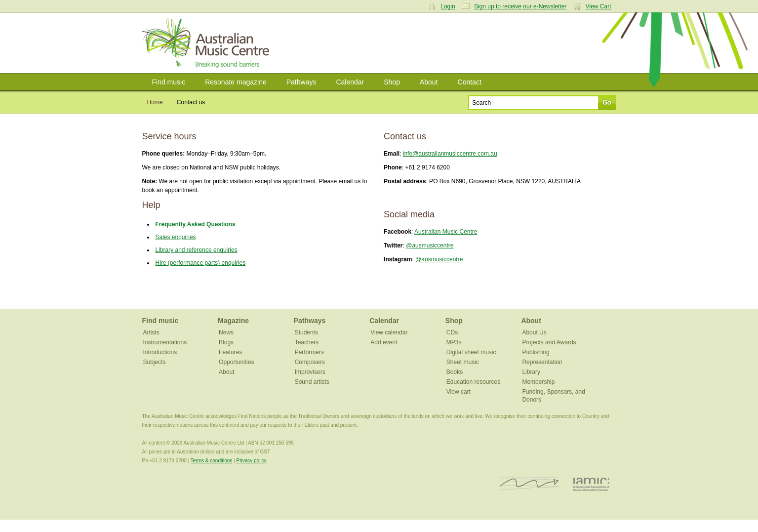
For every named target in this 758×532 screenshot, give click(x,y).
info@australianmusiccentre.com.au (450, 154)
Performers (309, 352)
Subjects (155, 362)
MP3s (454, 342)
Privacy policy (251, 461)
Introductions (160, 352)
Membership (538, 382)
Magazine (233, 321)
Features (230, 352)
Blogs (226, 342)
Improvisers (310, 372)
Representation (542, 362)
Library (531, 372)
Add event (384, 342)
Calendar (350, 82)
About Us (534, 332)
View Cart (598, 6)
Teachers (307, 342)
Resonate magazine (236, 82)
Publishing (536, 352)
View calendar (389, 332)
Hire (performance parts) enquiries (201, 263)
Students (306, 332)
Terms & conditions (211, 461)
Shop (392, 82)
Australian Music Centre (446, 232)
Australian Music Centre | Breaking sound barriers (208, 43)
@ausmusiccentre (430, 246)
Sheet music (463, 362)
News (226, 332)
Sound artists (312, 382)
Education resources (473, 382)
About (429, 82)
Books (455, 372)
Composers (310, 362)
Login (448, 6)
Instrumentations (165, 342)
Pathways (301, 82)
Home (155, 102)
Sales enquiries (176, 237)
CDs (452, 332)
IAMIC (591, 484)
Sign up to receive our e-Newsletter (520, 6)
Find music (169, 82)
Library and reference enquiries (197, 250)
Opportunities (236, 362)
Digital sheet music (471, 352)
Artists (151, 332)
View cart (459, 392)
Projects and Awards (549, 342)
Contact (470, 82)
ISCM (529, 484)
